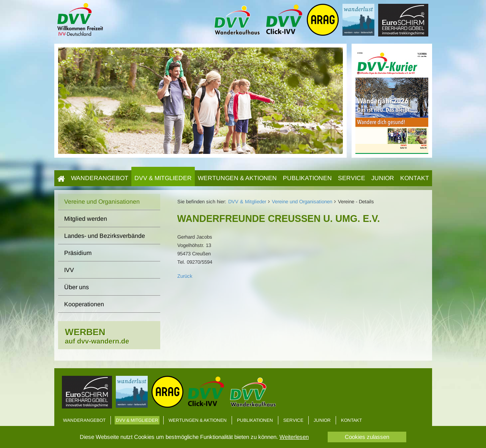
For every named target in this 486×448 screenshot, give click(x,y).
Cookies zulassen (367, 437)
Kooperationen (84, 304)
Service (352, 178)
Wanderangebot (100, 178)
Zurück (185, 276)
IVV (69, 270)
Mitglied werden (86, 219)
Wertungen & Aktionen (237, 178)
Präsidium (78, 253)
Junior (383, 178)
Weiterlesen (294, 437)
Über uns (77, 287)
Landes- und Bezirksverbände (105, 236)
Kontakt (415, 178)
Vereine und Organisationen (302, 202)
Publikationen (307, 178)
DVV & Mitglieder (163, 178)
